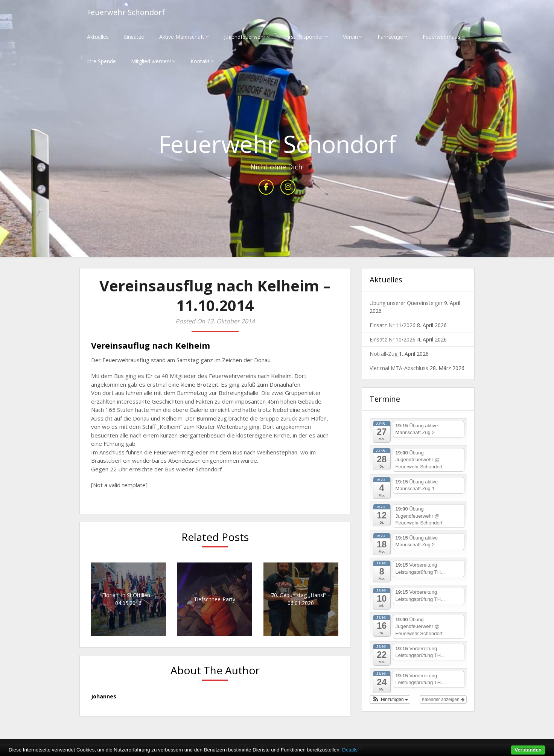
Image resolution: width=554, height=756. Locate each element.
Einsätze (134, 37)
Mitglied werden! (151, 61)
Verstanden (528, 750)
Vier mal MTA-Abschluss (399, 368)
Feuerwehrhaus (441, 37)
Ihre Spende (101, 61)
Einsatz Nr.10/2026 (393, 339)
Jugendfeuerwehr (245, 37)
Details (350, 750)
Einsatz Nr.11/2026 (393, 325)
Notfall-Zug (384, 354)
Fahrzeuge (390, 37)
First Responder (304, 37)
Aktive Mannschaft (182, 37)
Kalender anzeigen (443, 700)
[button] (390, 700)
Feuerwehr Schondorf (126, 12)
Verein (350, 37)
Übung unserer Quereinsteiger (406, 303)
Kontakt (200, 61)
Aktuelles (98, 37)
